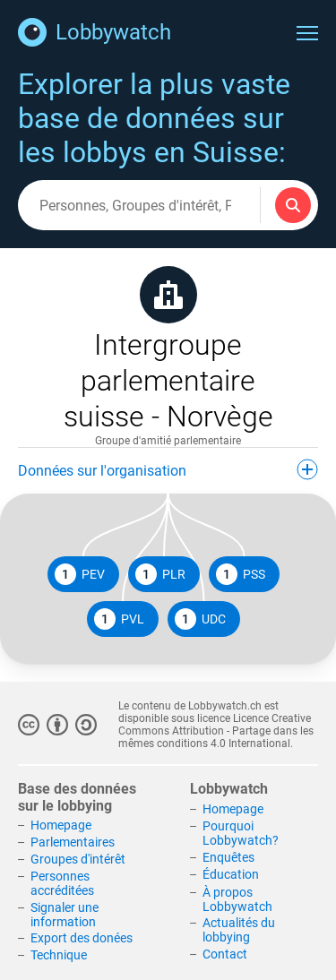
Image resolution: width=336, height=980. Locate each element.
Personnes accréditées (62, 883)
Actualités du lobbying (239, 930)
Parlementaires (73, 842)
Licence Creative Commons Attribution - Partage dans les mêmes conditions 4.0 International (216, 731)
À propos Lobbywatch (237, 899)
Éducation (231, 874)
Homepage (61, 825)
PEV (80, 574)
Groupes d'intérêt (78, 859)
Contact (225, 954)
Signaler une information (65, 915)
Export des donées (82, 938)
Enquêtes (228, 857)
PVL (119, 619)
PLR (160, 574)
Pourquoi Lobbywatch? (241, 833)
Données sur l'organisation (168, 469)
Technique (59, 955)
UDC (200, 619)
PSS (241, 574)
